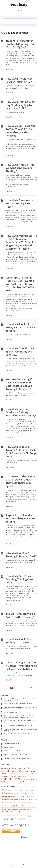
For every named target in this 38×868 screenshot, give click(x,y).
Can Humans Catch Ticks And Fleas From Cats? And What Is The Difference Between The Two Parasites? (20, 708)
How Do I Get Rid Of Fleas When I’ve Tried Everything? (19, 725)
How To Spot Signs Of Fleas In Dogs (23, 790)
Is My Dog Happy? (9, 747)
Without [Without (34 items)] (7, 782)
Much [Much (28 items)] (27, 774)
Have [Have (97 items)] (27, 771)
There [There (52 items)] (22, 776)
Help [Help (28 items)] (30, 771)
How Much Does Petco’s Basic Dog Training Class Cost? (19, 579)
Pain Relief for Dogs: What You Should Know (16, 758)
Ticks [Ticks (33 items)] (26, 776)
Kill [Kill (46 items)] (11, 774)
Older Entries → (32, 688)
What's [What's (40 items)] (24, 779)
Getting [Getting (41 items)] (17, 771)
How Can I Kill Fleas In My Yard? (12, 712)
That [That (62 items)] (18, 776)
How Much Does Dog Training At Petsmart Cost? (21, 554)
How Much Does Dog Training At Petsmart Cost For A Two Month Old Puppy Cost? (21, 452)
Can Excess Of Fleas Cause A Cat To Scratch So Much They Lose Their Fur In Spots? (22, 481)
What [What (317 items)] (18, 779)
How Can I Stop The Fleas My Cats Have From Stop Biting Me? (20, 721)
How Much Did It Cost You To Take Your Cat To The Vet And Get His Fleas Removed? (20, 131)
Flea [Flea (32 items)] (2, 771)
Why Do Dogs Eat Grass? (19, 806)
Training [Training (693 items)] (6, 779)
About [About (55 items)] (3, 768)
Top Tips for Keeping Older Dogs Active (15, 751)
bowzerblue (6, 790)
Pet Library (19, 5)
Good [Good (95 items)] (22, 771)
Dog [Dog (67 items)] (33, 768)
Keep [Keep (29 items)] (8, 774)
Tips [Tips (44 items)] (29, 776)
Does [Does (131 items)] (29, 768)
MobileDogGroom (8, 800)
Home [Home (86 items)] (34, 771)
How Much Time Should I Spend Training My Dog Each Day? (20, 352)
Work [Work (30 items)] (11, 782)
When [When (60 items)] (28, 779)
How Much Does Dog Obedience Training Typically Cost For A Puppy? (21, 412)
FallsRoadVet (6, 796)
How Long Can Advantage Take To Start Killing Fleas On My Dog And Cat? (20, 700)
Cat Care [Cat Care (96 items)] (23, 768)
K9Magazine (6, 803)
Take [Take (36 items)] (15, 776)
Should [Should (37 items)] (7, 776)
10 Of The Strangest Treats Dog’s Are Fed (15, 755)
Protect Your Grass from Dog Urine (23, 803)
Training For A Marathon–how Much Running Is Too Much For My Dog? (21, 44)
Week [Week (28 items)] (14, 779)
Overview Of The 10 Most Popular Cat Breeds (17, 734)
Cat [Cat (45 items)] (18, 768)
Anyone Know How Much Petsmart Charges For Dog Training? (20, 518)
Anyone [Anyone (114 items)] (9, 768)
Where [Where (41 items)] (33, 779)
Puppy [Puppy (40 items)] (3, 776)
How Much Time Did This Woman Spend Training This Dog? (20, 168)
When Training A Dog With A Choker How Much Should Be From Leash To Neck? (21, 666)
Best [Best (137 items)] (14, 768)
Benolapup (6, 793)
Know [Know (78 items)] (23, 774)
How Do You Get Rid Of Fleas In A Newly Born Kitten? (18, 704)
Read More (10, 70)
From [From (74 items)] (13, 771)
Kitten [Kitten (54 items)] (14, 774)
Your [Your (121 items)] (22, 782)
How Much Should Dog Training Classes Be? (19, 641)
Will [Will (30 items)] (36, 779)
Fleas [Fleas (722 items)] (7, 771)
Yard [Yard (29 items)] (18, 782)
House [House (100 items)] (4, 774)
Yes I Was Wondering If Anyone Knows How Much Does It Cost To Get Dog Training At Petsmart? (21, 384)
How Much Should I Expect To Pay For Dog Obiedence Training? (21, 327)
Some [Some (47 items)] (11, 776)
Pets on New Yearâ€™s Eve (11, 743)
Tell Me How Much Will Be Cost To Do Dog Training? (20, 615)
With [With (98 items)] (3, 782)
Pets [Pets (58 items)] (33, 774)
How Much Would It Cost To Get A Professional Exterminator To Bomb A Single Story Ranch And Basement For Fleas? (21, 242)
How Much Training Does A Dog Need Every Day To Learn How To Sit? (21, 105)
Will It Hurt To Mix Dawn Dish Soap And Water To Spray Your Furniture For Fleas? (21, 730)
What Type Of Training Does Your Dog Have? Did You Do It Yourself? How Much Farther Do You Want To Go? (21, 284)
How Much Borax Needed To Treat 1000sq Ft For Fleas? (20, 203)
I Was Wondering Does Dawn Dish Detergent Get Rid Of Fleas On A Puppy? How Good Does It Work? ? (19, 717)
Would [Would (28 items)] (15, 782)
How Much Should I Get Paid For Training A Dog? (19, 80)
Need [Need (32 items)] (30, 774)
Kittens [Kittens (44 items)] (18, 774)
